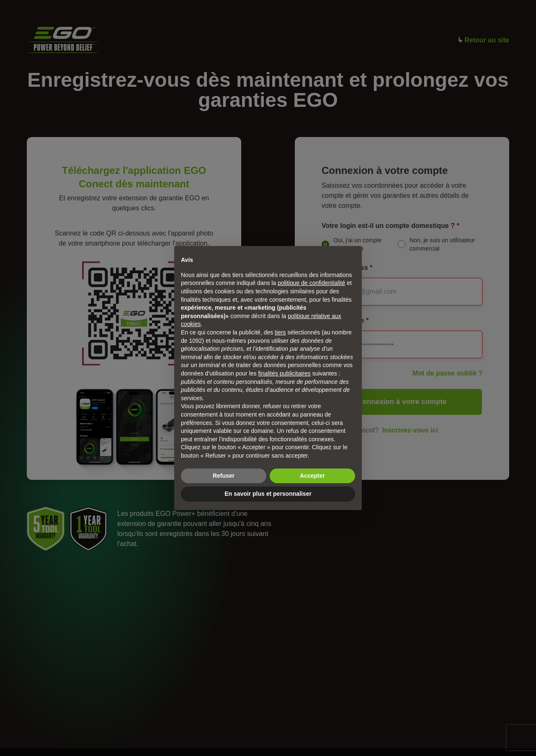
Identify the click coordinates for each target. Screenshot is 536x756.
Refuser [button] (224, 476)
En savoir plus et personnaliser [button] (268, 494)
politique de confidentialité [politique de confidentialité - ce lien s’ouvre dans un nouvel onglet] (311, 283)
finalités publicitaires (284, 373)
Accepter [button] (312, 476)
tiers (280, 332)
